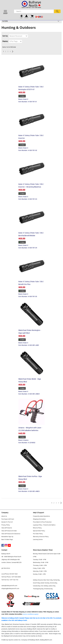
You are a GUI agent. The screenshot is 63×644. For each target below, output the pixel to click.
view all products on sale (9, 531)
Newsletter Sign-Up (7, 537)
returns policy (37, 528)
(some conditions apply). (31, 614)
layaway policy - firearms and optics (44, 525)
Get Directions (6, 568)
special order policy (39, 531)
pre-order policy (38, 534)
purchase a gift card (8, 519)
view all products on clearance (11, 534)
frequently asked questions (41, 516)
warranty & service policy (41, 537)
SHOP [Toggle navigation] (5, 12)
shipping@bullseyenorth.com (10, 588)
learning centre (38, 539)
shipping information (39, 519)
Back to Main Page (7, 539)
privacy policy (6, 525)
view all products (7, 528)
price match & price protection (42, 522)
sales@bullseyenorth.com (9, 586)
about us (4, 516)
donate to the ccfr (7, 522)
